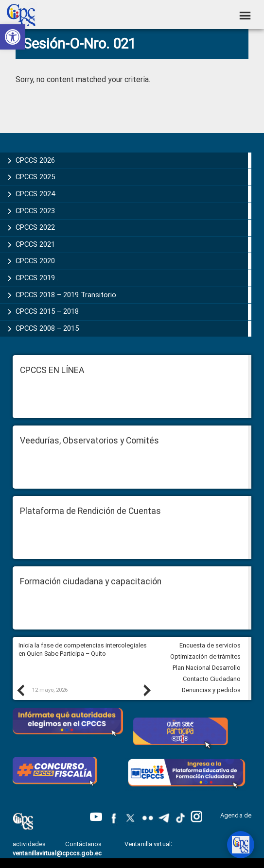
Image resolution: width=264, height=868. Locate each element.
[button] (13, 37)
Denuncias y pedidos (211, 690)
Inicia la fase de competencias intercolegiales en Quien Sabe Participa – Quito (83, 649)
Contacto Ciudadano (212, 679)
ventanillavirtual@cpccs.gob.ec (57, 853)
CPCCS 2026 (35, 160)
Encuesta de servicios (210, 645)
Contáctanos (84, 844)
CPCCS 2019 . (37, 278)
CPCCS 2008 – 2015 (47, 328)
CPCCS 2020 (35, 261)
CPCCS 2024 (35, 194)
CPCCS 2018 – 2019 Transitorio (66, 295)
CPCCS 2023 (35, 211)
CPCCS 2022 (35, 227)
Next (146, 690)
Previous (20, 690)
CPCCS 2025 (35, 177)
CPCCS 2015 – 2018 (47, 311)
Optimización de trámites (205, 656)
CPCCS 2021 (35, 244)
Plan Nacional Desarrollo (207, 668)
